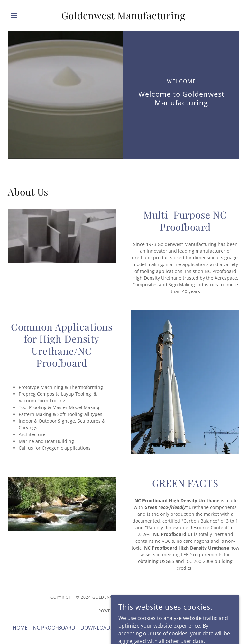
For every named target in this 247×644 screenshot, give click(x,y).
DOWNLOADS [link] (97, 628)
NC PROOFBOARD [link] (54, 628)
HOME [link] (20, 628)
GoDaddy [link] (138, 611)
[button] (25, 15)
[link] (123, 17)
